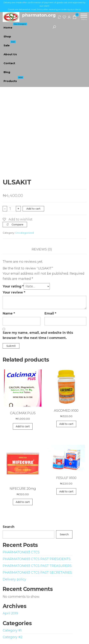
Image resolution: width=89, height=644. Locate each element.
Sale (10, 44)
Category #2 (12, 637)
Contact (9, 63)
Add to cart (33, 209)
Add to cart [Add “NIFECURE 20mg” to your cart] (23, 502)
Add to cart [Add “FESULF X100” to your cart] (66, 491)
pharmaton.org (39, 15)
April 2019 (10, 613)
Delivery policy (14, 579)
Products (13, 80)
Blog (7, 72)
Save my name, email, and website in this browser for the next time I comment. (38, 335)
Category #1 (12, 630)
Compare (17, 225)
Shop (7, 36)
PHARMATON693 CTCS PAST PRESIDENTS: (37, 559)
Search (9, 527)
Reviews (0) (42, 249)
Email (50, 313)
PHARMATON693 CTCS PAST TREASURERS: (37, 566)
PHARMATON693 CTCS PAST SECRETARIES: (38, 573)
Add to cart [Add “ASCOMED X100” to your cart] (66, 424)
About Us (10, 54)
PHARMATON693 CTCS (21, 552)
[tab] (44, 249)
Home (15, 26)
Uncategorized (24, 233)
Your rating (13, 286)
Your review (14, 292)
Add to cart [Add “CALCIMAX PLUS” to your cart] (23, 426)
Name (9, 313)
